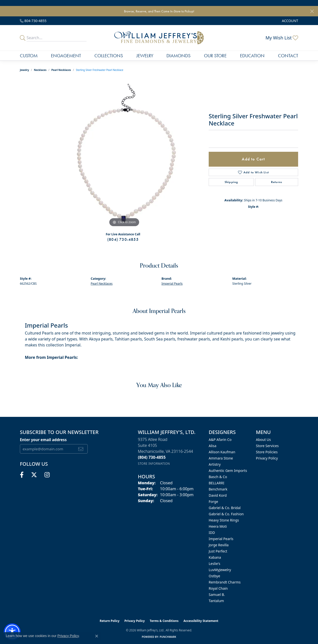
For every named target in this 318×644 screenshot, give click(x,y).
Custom (29, 56)
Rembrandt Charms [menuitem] (225, 582)
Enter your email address (43, 440)
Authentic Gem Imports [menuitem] (228, 471)
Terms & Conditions (164, 621)
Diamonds (179, 56)
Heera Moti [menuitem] (218, 526)
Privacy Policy (267, 458)
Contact (288, 56)
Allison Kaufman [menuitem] (222, 452)
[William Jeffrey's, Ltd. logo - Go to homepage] (159, 38)
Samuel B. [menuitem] (217, 595)
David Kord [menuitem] (218, 495)
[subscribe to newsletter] (81, 449)
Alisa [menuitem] (213, 446)
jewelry (24, 70)
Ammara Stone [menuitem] (221, 458)
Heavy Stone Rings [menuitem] (224, 520)
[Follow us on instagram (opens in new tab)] (47, 475)
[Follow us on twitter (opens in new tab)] (34, 475)
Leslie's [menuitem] (214, 564)
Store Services (267, 446)
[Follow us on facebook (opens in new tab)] (22, 475)
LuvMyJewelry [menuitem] (220, 570)
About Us (263, 440)
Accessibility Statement (201, 621)
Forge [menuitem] (213, 502)
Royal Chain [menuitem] (218, 588)
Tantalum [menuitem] (216, 601)
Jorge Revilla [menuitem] (219, 545)
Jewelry (145, 56)
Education (252, 56)
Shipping (231, 182)
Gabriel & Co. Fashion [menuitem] (226, 514)
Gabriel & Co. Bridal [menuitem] (225, 508)
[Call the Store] (152, 457)
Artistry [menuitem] (215, 464)
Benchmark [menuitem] (218, 489)
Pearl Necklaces (61, 70)
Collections (109, 56)
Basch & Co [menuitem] (218, 477)
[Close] (312, 11)
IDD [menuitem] (212, 533)
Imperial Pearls (172, 284)
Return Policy (110, 621)
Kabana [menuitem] (215, 557)
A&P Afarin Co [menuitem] (220, 440)
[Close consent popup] (97, 636)
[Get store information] (154, 464)
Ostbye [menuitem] (214, 576)
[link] (33, 21)
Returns (277, 182)
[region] (124, 154)
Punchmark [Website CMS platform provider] (168, 637)
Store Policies (267, 452)
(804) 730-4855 (123, 239)
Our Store (215, 56)
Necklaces (40, 70)
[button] (290, 21)
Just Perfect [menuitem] (218, 551)
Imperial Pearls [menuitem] (221, 539)
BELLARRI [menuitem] (217, 483)
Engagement (66, 56)
